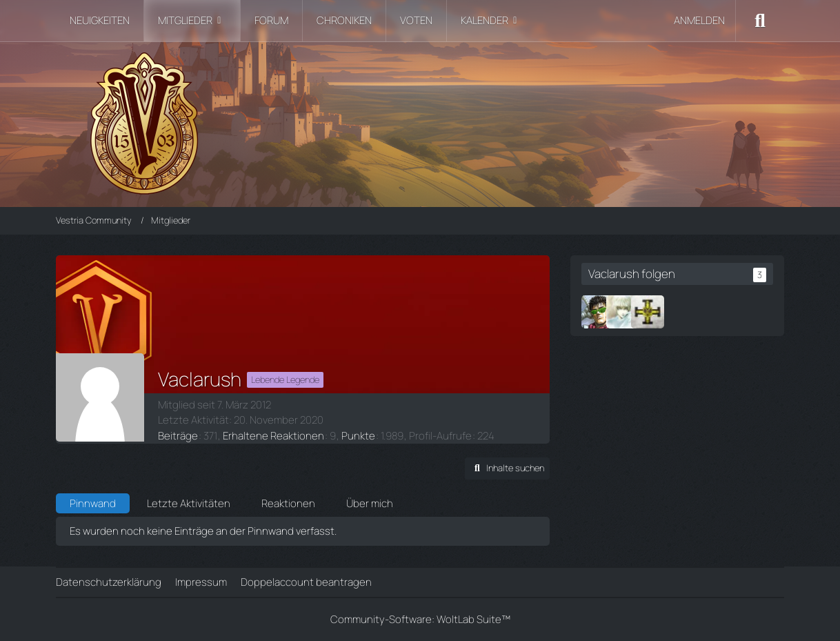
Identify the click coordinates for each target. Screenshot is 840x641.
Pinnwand (93, 503)
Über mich (370, 503)
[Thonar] (598, 312)
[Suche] (760, 21)
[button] (507, 468)
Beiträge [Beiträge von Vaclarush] (178, 436)
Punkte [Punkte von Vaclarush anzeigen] (358, 436)
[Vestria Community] (420, 121)
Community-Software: (420, 619)
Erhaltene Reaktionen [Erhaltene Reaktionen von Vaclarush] (273, 436)
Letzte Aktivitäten (189, 503)
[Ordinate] (648, 312)
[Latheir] (623, 312)
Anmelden (699, 20)
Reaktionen (288, 503)
